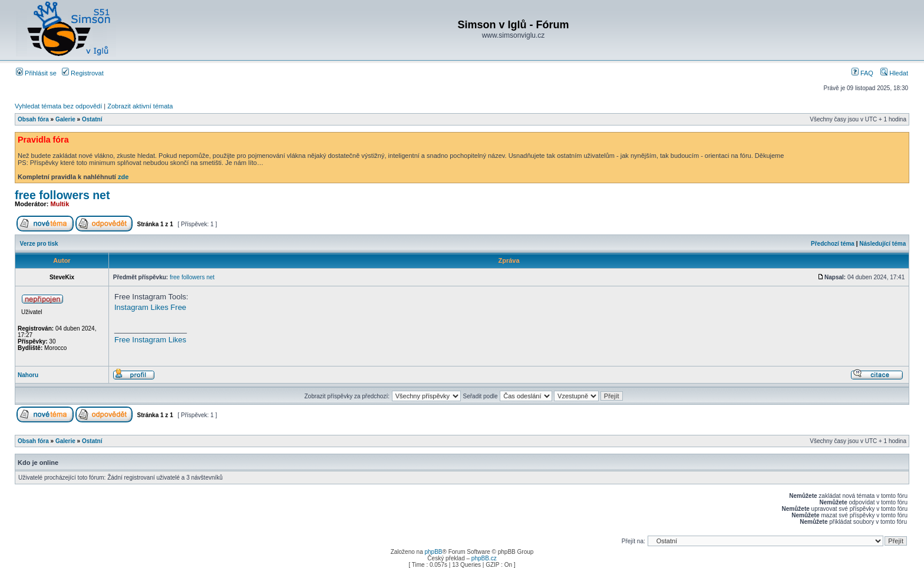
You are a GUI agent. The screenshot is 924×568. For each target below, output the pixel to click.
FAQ (862, 73)
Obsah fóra (33, 119)
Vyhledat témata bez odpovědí (58, 106)
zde (123, 177)
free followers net (62, 195)
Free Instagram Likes (150, 340)
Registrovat (83, 73)
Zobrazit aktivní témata (140, 106)
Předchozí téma (833, 244)
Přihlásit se (36, 73)
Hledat (894, 73)
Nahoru (28, 375)
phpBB (433, 552)
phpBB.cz (484, 558)
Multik (60, 204)
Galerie (65, 119)
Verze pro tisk (39, 244)
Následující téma (882, 244)
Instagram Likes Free (150, 307)
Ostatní (92, 119)
